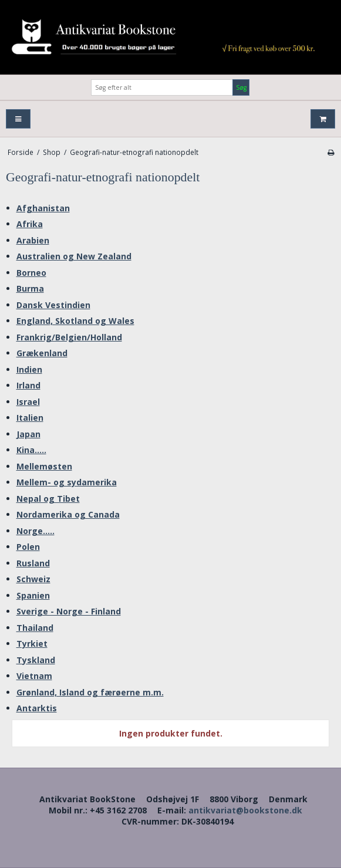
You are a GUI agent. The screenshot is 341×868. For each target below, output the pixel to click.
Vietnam (34, 676)
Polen (28, 547)
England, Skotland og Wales (75, 321)
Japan (28, 434)
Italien (30, 418)
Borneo (31, 273)
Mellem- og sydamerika (67, 482)
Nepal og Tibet (48, 499)
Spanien (33, 595)
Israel (28, 402)
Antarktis (37, 708)
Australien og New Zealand (74, 256)
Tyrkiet (32, 644)
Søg (241, 87)
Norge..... (36, 531)
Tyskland (36, 660)
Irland (28, 385)
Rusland (33, 563)
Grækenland (42, 353)
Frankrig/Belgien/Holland (69, 337)
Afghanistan (43, 208)
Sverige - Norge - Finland (69, 611)
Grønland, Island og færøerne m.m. (90, 692)
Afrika (30, 224)
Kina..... (31, 450)
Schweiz (33, 579)
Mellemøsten (44, 466)
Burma (30, 288)
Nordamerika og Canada (68, 514)
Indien (29, 369)
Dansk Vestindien (53, 305)
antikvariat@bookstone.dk (245, 810)
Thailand (35, 628)
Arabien (33, 240)
